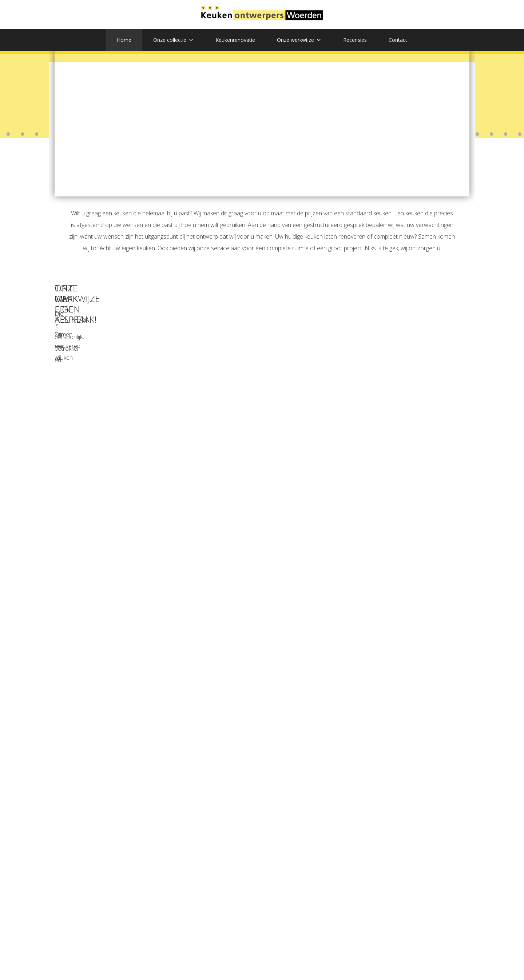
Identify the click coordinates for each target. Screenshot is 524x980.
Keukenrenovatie (235, 40)
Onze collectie (173, 40)
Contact (398, 40)
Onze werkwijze (299, 40)
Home (124, 40)
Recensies (355, 40)
